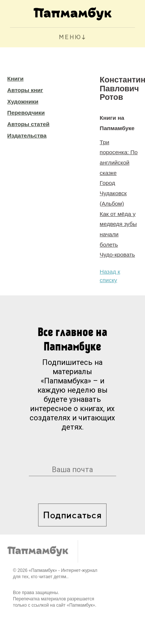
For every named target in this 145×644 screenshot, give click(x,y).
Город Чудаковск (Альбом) (113, 193)
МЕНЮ (70, 38)
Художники (23, 101)
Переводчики (26, 113)
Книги (16, 79)
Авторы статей (28, 124)
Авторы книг (25, 90)
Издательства (27, 135)
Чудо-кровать (117, 255)
